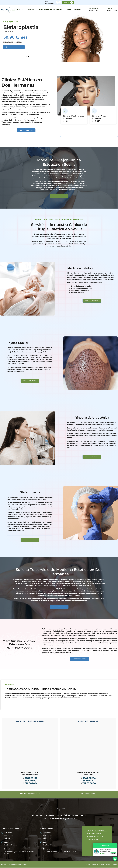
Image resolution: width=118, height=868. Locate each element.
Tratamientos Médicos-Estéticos (51, 10)
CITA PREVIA (66, 2)
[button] (27, 56)
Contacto (78, 10)
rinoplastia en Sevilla (75, 425)
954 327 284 (112, 11)
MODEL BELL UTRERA (88, 722)
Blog (69, 10)
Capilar (21, 10)
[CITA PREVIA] (72, 3)
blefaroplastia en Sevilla (20, 503)
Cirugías (31, 10)
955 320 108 (94, 11)
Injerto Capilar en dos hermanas (21, 352)
